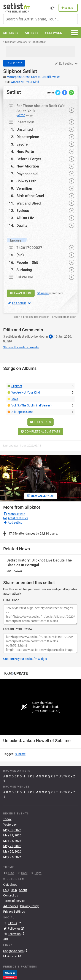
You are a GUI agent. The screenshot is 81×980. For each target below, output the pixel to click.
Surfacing (24, 270)
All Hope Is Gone (22, 412)
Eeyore (22, 144)
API (6, 944)
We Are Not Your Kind (26, 392)
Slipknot (12, 71)
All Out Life (25, 218)
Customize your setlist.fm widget (25, 659)
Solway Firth (26, 181)
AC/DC (21, 115)
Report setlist (42, 317)
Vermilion (24, 188)
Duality (22, 225)
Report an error (67, 317)
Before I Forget (29, 159)
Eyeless (23, 211)
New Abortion (28, 166)
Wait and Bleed (29, 203)
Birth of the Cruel (30, 196)
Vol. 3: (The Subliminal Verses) (32, 405)
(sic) (20, 255)
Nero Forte (25, 152)
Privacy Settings (14, 916)
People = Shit (27, 262)
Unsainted (25, 129)
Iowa (15, 399)
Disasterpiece (28, 137)
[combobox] (40, 19)
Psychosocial (27, 174)
